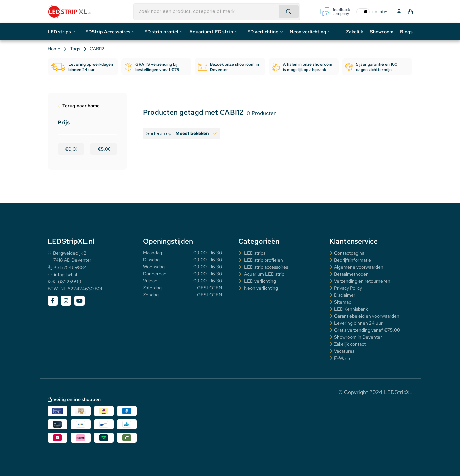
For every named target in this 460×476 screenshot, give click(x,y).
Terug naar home (81, 106)
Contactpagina (349, 253)
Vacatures (344, 351)
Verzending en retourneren (362, 281)
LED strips (59, 32)
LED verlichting (261, 32)
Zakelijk (355, 32)
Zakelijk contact (350, 344)
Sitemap (343, 302)
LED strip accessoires (265, 267)
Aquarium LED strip (211, 32)
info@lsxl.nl (66, 275)
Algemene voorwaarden (359, 267)
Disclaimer (345, 295)
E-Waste (343, 358)
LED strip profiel (160, 32)
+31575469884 (70, 267)
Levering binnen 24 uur (358, 323)
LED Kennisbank (351, 309)
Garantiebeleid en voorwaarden (367, 316)
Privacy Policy (348, 288)
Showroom (382, 32)
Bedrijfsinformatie (353, 260)
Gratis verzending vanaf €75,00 (367, 330)
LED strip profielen (263, 260)
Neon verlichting (308, 32)
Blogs (406, 32)
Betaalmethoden (351, 274)
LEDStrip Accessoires (106, 32)
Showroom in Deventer (358, 337)
